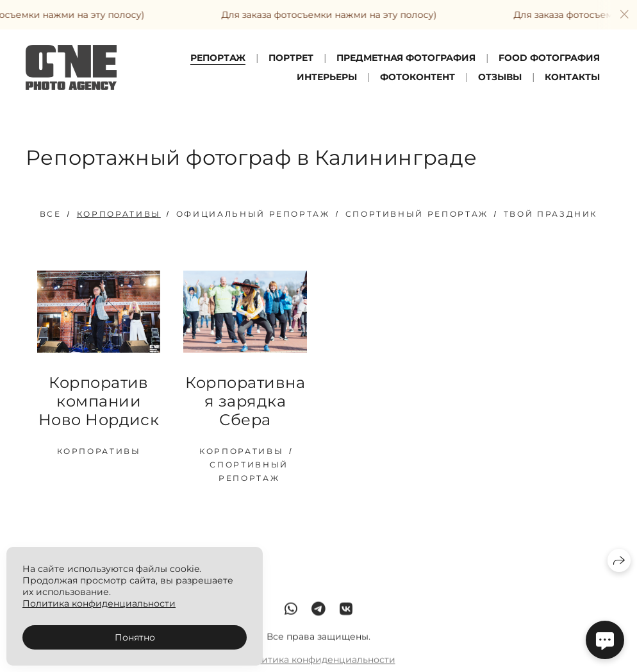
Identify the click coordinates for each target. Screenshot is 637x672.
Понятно (135, 637)
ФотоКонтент (418, 77)
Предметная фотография (406, 58)
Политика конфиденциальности (319, 666)
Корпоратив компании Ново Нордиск (99, 401)
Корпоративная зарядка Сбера (245, 401)
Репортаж (218, 58)
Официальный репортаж (253, 214)
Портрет (291, 58)
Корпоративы (119, 214)
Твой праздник (550, 214)
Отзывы (500, 77)
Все (51, 214)
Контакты (572, 77)
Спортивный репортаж (417, 214)
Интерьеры (327, 77)
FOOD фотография (549, 58)
